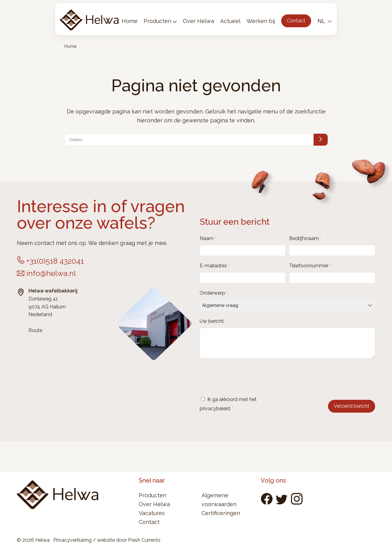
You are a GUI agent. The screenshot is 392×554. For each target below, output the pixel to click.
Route (35, 330)
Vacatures (152, 513)
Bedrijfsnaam (305, 239)
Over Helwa (198, 21)
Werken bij (261, 21)
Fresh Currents (144, 540)
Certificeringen (221, 513)
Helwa (89, 19)
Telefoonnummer (310, 266)
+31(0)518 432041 (55, 261)
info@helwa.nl (51, 273)
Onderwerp (213, 293)
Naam (208, 239)
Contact (296, 21)
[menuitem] (324, 21)
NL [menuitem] (321, 21)
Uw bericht (213, 321)
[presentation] (246, 378)
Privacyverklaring (72, 540)
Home (130, 21)
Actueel (230, 21)
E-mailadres (214, 266)
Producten (157, 21)
